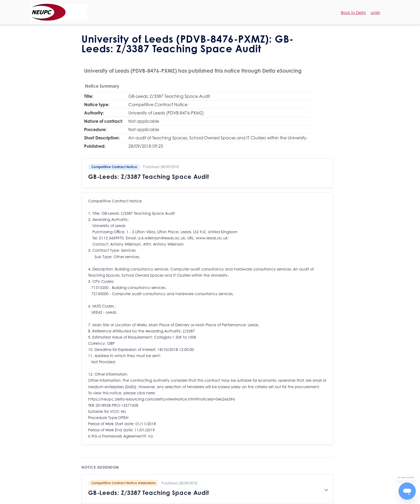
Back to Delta (353, 12)
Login (376, 12)
